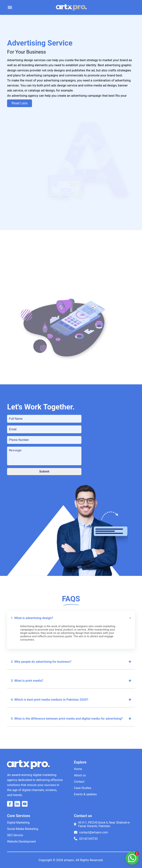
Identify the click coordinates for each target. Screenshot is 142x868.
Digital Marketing (18, 823)
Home (78, 769)
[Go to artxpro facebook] (11, 805)
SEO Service (15, 835)
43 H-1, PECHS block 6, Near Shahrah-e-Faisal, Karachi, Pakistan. (102, 824)
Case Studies (83, 788)
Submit (44, 471)
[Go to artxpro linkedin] (18, 805)
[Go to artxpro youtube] (26, 805)
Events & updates (85, 794)
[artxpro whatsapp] (132, 858)
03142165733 (86, 839)
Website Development (21, 842)
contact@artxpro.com (91, 832)
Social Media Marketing (23, 829)
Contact (79, 782)
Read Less (20, 103)
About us (80, 775)
